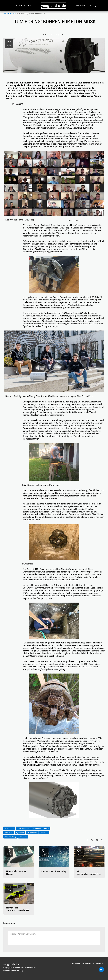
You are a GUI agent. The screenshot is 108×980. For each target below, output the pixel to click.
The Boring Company (41, 828)
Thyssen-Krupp (10, 837)
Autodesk (23, 837)
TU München (32, 833)
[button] (76, 6)
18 (9, 852)
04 (44, 852)
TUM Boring (9, 828)
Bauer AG (44, 833)
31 (9, 888)
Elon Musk (9, 833)
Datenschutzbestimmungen (14, 971)
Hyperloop (20, 833)
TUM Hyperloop (23, 828)
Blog (15, 13)
